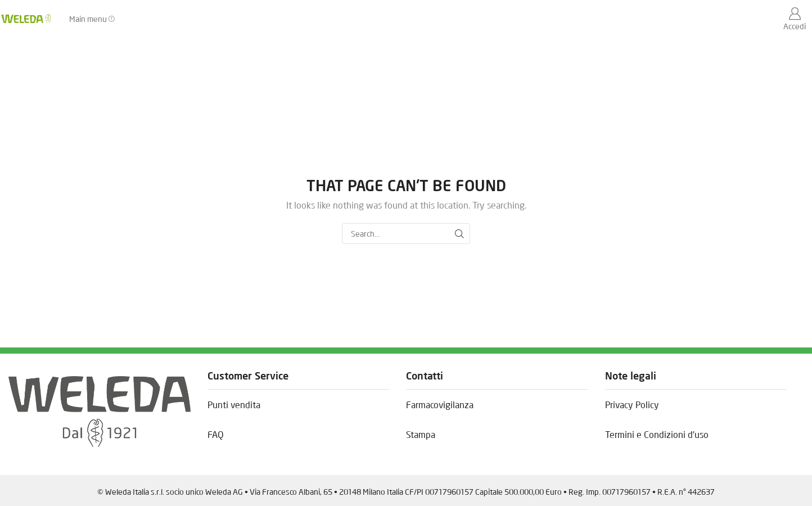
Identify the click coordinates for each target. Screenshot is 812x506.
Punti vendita (234, 405)
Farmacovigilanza (440, 405)
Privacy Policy (632, 405)
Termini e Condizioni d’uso (657, 434)
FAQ (216, 434)
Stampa (421, 434)
